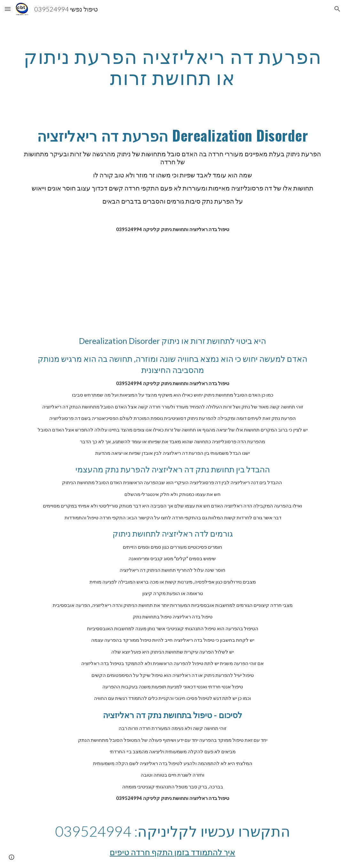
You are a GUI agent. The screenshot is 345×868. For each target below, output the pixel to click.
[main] (172, 67)
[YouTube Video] (159, 284)
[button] (8, 9)
